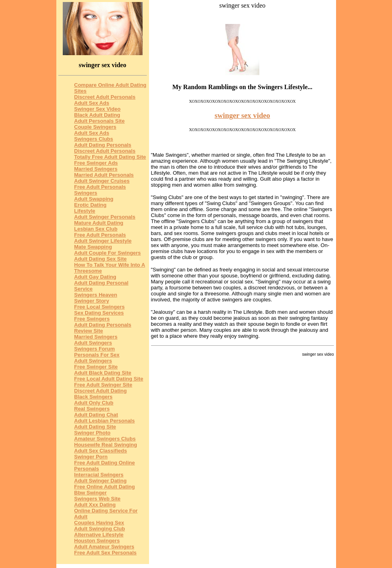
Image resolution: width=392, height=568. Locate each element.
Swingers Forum (95, 349)
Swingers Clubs (94, 139)
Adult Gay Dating (95, 277)
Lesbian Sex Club (96, 229)
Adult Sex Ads (92, 103)
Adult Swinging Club (100, 529)
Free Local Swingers (99, 307)
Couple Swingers (95, 127)
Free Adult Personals (100, 235)
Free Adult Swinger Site (103, 385)
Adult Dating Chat (96, 415)
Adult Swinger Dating (100, 481)
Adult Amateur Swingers (104, 547)
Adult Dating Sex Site (100, 259)
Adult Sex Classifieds (101, 451)
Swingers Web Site (98, 499)
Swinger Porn (91, 457)
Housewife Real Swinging (106, 445)
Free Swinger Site (96, 367)
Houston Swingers (97, 541)
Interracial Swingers (99, 475)
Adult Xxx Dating (95, 505)
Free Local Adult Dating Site (109, 379)
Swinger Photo (93, 433)
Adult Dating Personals (103, 145)
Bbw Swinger (91, 493)
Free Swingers (92, 319)
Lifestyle (85, 211)
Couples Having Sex (99, 523)
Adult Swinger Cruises (102, 181)
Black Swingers (94, 397)
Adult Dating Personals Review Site (103, 328)
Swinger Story (92, 301)
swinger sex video (242, 115)
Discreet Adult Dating (101, 391)
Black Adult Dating (97, 115)
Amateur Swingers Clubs (105, 439)
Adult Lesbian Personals (105, 421)
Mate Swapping (93, 247)
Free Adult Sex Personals (105, 553)
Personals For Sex (97, 355)
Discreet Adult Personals (105, 97)
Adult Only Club (94, 403)
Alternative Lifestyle (99, 535)
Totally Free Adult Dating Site (110, 157)
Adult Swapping (94, 199)
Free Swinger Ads (96, 163)
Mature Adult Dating (99, 223)
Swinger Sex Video (98, 109)
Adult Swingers (93, 343)
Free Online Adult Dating (105, 487)
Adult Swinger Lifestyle (103, 241)
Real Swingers (92, 409)
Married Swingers (96, 169)
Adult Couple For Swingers (108, 253)
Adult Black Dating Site (103, 373)
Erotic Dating (91, 205)
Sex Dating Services (99, 313)
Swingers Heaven (96, 295)
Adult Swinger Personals (105, 217)
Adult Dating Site (95, 427)
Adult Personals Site (99, 121)
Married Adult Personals (104, 175)
